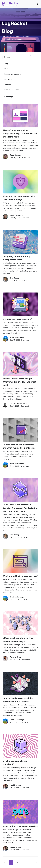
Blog (6, 64)
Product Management (13, 74)
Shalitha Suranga (17, 337)
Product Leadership (12, 90)
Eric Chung (14, 278)
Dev (6, 69)
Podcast (8, 85)
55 (37, 862)
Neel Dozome (16, 785)
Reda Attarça (15, 155)
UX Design (8, 79)
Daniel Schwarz (16, 215)
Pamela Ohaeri (16, 657)
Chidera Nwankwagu (18, 403)
